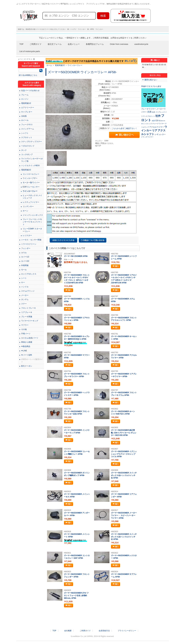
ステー (24, 304)
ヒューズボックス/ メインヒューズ (32, 197)
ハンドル (25, 287)
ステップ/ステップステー (31, 142)
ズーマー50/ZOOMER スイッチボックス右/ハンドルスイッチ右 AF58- (124, 475)
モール (24, 270)
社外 (158, 116)
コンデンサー (28, 206)
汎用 (149, 112)
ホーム (49, 65)
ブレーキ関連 (27, 317)
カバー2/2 (25, 261)
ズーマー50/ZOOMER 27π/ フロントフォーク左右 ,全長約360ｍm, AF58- (76, 596)
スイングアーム (28, 129)
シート (24, 278)
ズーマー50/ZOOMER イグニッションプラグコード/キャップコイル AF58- (124, 454)
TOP (22, 44)
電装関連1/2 (26, 103)
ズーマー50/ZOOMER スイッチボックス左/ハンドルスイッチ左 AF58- (124, 537)
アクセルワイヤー (157, 127)
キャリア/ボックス (29, 274)
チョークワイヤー (158, 124)
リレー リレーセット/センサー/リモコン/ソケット (32, 222)
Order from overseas (119, 44)
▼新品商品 (26, 346)
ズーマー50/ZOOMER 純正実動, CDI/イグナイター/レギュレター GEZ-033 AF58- (124, 433)
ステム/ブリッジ (28, 291)
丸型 (153, 121)
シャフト (25, 133)
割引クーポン (27, 366)
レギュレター (160, 134)
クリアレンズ (160, 112)
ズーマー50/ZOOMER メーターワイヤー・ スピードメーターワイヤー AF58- (124, 515)
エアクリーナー (28, 108)
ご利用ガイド (36, 44)
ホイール (25, 120)
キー (23, 282)
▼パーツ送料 (27, 355)
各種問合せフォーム (95, 44)
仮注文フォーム (55, 44)
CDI (157, 121)
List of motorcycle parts (30, 51)
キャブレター (27, 112)
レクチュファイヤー (31, 202)
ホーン (25, 211)
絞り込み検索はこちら (28, 75)
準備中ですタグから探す (151, 86)
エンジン (25, 99)
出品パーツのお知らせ (30, 91)
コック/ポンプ (27, 154)
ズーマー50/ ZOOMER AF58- (76, 256)
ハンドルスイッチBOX (30, 166)
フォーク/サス (27, 125)
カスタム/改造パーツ (30, 338)
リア (155, 130)
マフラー (25, 325)
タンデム (25, 299)
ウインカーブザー (30, 178)
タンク (24, 150)
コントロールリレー (31, 174)
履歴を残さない (151, 80)
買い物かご (155, 60)
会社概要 (68, 631)
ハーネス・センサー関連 (31, 240)
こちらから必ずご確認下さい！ (124, 128)
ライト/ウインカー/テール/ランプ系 (32, 160)
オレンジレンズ (147, 124)
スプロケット (27, 137)
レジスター (27, 235)
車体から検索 (27, 342)
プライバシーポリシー (127, 631)
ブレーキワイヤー (149, 109)
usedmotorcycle (141, 44)
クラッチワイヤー (147, 137)
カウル (24, 253)
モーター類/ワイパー (31, 183)
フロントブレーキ (29, 308)
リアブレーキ (27, 312)
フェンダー (26, 248)
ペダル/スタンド (28, 146)
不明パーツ (26, 334)
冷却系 (24, 116)
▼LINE (24, 351)
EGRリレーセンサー (31, 187)
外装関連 (25, 265)
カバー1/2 (25, 257)
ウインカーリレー (75, 65)
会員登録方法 (104, 631)
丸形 (153, 112)
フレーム (25, 95)
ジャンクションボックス (33, 215)
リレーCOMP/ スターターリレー (32, 230)
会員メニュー (74, 44)
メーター (25, 295)
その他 (24, 329)
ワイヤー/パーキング (30, 321)
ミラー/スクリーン (29, 244)
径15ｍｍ (162, 121)
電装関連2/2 (60, 65)
